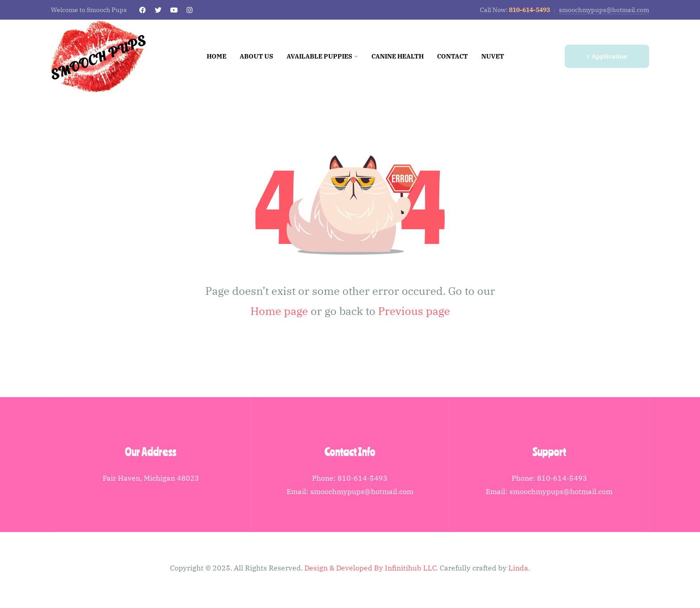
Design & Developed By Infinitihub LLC (370, 568)
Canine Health (398, 56)
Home (217, 56)
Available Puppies (322, 56)
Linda (518, 568)
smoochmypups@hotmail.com (604, 10)
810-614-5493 (362, 478)
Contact (452, 56)
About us (256, 56)
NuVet (493, 56)
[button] (607, 56)
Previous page (414, 311)
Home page (279, 311)
